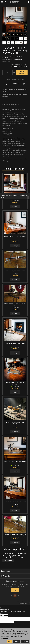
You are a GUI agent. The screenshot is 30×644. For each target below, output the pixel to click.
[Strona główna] (15, 2)
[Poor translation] (6, 615)
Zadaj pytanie (8, 561)
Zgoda (9, 642)
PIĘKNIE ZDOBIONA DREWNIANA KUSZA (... (15, 305)
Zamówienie (15, 571)
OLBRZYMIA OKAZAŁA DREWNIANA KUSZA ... (15, 344)
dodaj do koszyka (22, 72)
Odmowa (17, 642)
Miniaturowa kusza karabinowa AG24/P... (15, 423)
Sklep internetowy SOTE (24, 604)
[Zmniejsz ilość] (11, 72)
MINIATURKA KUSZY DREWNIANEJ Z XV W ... (15, 462)
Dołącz (15, 590)
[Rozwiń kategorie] (2, 2)
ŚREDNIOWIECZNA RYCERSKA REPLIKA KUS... (15, 271)
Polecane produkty (13, 169)
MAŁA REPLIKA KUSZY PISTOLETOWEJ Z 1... (15, 502)
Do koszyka (15, 206)
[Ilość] (8, 72)
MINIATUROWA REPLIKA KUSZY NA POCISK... (15, 384)
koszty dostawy (26, 602)
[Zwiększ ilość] (4, 72)
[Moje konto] (28, 2)
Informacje (15, 576)
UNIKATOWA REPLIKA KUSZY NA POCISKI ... (15, 237)
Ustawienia (25, 642)
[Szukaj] (5, 2)
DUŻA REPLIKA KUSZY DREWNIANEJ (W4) (15, 535)
